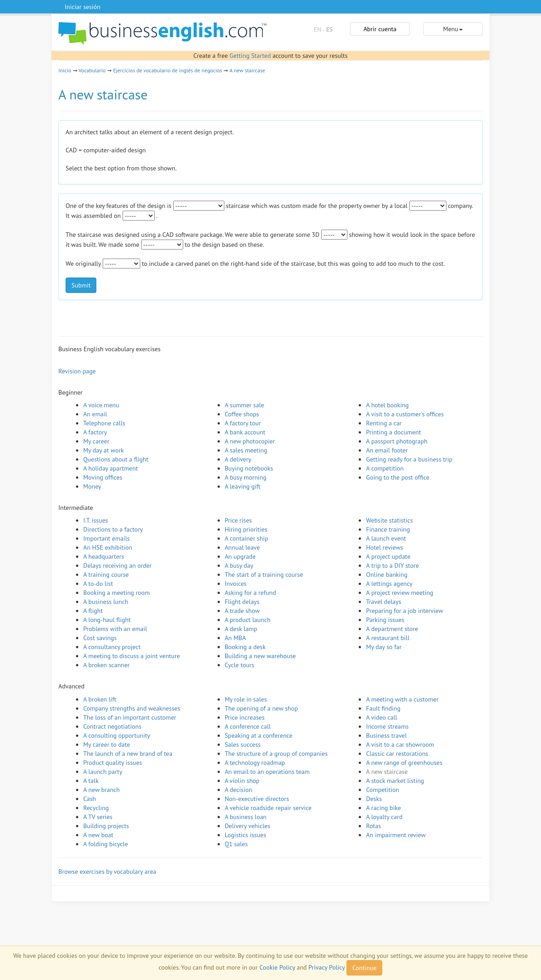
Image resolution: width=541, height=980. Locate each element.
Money (92, 486)
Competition (382, 790)
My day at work (104, 450)
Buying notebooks (249, 468)
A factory (95, 432)
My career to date (107, 744)
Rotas (373, 826)
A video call (382, 717)
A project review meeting (400, 593)
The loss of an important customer (130, 717)
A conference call (248, 726)
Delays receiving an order (117, 565)
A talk (91, 781)
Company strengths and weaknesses (132, 708)
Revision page (77, 371)
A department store (392, 629)
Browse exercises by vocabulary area (107, 872)
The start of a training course (264, 575)
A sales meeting (246, 450)
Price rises (238, 520)
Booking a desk (245, 647)
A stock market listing (395, 781)
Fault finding (383, 708)
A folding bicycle (106, 844)
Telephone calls (104, 423)
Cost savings (100, 638)
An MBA (235, 638)
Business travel (386, 735)
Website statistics (389, 520)
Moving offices (103, 477)
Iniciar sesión (83, 7)
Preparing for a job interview (404, 611)
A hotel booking (387, 405)
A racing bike (383, 808)
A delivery (238, 459)
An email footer (387, 450)
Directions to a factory (113, 529)
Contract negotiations (112, 726)
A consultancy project (112, 647)
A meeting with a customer (402, 699)
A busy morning (246, 477)
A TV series (98, 817)
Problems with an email (115, 629)
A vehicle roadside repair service (268, 808)
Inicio (65, 70)
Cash (90, 799)
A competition (385, 468)
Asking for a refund (251, 593)
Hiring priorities (246, 529)
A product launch (248, 620)
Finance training (388, 529)
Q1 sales (236, 844)
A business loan (246, 817)
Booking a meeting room (116, 593)
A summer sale (244, 405)
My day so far (384, 647)
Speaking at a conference (259, 735)
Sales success (243, 744)
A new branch (102, 790)
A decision (239, 790)
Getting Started (250, 56)
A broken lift (100, 699)
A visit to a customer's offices (405, 414)
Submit (81, 285)
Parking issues (385, 620)
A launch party (103, 772)
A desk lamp (241, 629)
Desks (374, 799)
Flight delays (242, 602)
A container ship (247, 538)
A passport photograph (397, 441)
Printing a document (393, 432)
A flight (93, 611)
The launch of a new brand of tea (128, 754)
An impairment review (396, 835)
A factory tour (243, 423)
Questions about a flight (116, 459)
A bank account (245, 432)
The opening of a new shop (261, 708)
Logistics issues (246, 835)
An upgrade (240, 556)
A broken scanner (107, 665)
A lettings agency (389, 584)
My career (96, 441)
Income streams (387, 726)
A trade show (242, 611)
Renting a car (384, 423)
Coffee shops (242, 414)
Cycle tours (240, 665)
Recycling (96, 808)
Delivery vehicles (248, 826)
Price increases (245, 717)
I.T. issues (96, 520)
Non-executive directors (257, 799)
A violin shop (242, 781)
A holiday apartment (111, 468)
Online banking (387, 575)
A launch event (386, 538)
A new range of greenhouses (404, 763)
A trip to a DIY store (392, 565)
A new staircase (247, 70)
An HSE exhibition (108, 547)
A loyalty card (384, 817)
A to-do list (98, 584)
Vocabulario (92, 70)
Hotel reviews (384, 547)
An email (95, 414)
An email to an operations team (267, 772)
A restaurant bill (388, 638)
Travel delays (384, 602)
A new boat (98, 835)
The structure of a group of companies (276, 754)
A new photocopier (250, 441)
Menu (453, 29)
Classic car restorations (397, 754)
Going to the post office (398, 477)
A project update (388, 556)
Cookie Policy (278, 967)
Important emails (107, 538)
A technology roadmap (255, 763)
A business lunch (106, 602)
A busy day (239, 565)
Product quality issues (113, 763)
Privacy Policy (327, 967)
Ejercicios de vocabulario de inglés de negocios (168, 70)
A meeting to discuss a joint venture (132, 656)
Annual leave (242, 547)
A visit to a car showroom (400, 744)
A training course (106, 575)
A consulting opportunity (117, 735)
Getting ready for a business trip (409, 459)
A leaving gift (243, 486)
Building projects (106, 826)
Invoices (236, 584)
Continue (364, 968)
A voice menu (101, 405)
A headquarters (104, 556)
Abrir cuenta (380, 29)
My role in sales (246, 699)
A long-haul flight (107, 620)
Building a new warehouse (261, 656)
